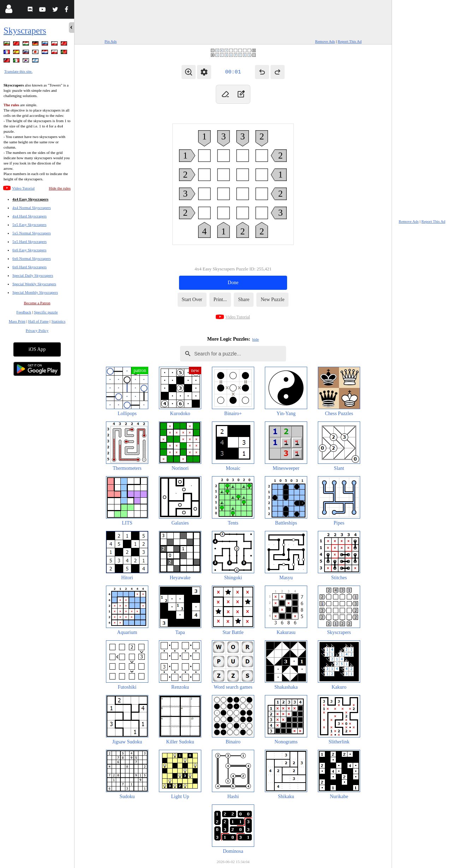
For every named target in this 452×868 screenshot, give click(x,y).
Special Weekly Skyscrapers (34, 284)
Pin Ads (111, 41)
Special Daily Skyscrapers (33, 275)
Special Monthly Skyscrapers (35, 292)
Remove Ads (325, 41)
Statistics (59, 321)
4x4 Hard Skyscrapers (29, 216)
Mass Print (17, 321)
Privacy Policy (37, 330)
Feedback (24, 312)
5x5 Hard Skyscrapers (29, 241)
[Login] (9, 10)
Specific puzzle (46, 312)
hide (255, 339)
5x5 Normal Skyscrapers (32, 233)
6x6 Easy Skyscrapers (29, 250)
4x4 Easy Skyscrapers (30, 199)
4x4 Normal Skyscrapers (32, 208)
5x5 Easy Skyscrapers (29, 225)
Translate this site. (18, 71)
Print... (220, 300)
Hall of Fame (38, 321)
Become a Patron (37, 303)
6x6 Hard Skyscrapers (29, 267)
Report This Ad (350, 41)
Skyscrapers (25, 31)
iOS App (37, 349)
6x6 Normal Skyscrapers (32, 258)
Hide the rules (60, 188)
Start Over (192, 300)
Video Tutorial (23, 188)
